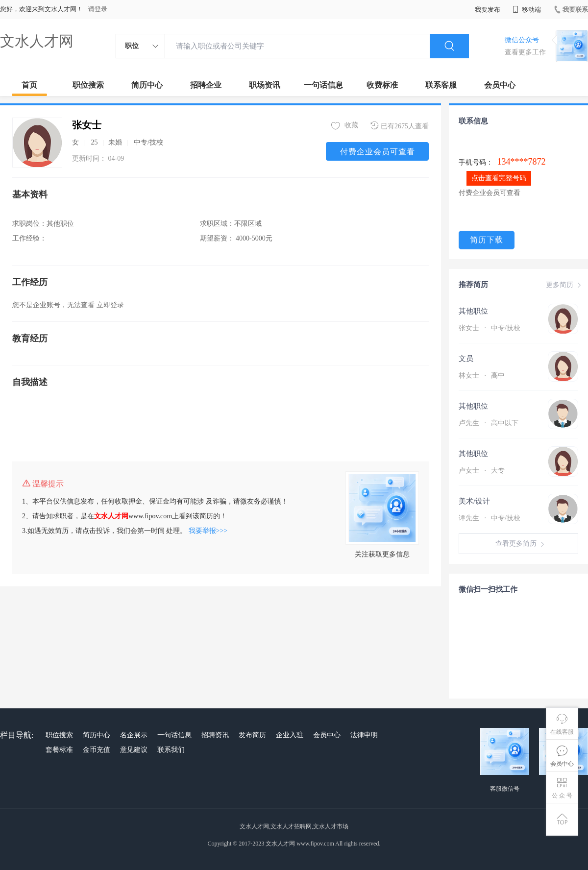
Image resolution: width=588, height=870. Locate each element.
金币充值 (97, 750)
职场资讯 (265, 85)
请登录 (98, 9)
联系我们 (171, 750)
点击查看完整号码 (499, 178)
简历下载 (487, 240)
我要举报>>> (208, 531)
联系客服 (441, 85)
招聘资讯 (215, 735)
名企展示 (134, 735)
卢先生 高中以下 (489, 423)
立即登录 (110, 305)
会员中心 (500, 85)
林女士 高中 (482, 375)
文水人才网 (37, 41)
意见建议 (134, 750)
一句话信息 (323, 85)
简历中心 (147, 85)
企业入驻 (290, 735)
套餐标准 (59, 750)
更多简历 (564, 285)
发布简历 (252, 735)
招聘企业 (206, 85)
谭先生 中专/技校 (490, 518)
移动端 (527, 10)
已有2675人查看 (400, 126)
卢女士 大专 (482, 471)
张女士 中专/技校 (490, 328)
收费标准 (382, 85)
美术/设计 (474, 501)
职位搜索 (88, 85)
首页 (29, 85)
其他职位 (473, 311)
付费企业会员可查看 (378, 152)
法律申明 (364, 735)
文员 (466, 359)
